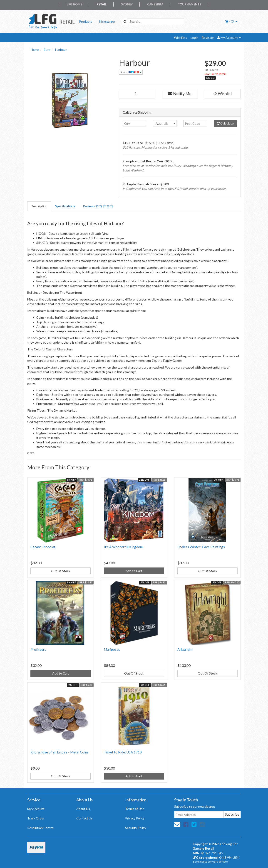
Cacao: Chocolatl (43, 547)
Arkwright (185, 649)
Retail (102, 4)
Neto (225, 862)
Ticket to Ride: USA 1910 (123, 752)
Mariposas (112, 649)
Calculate (225, 123)
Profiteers (38, 649)
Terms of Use (135, 809)
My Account (36, 809)
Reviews (98, 206)
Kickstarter (107, 21)
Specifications (65, 206)
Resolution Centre (40, 828)
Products (86, 21)
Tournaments (190, 4)
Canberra (155, 4)
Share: (131, 72)
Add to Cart (134, 571)
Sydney (127, 4)
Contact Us (84, 818)
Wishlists (181, 38)
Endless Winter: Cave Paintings (201, 547)
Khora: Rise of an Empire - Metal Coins (60, 752)
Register (208, 38)
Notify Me (180, 93)
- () (231, 21)
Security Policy (136, 828)
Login (194, 38)
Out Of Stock (61, 571)
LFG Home (74, 4)
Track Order (36, 818)
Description (39, 206)
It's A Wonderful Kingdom (123, 547)
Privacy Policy (135, 818)
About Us (83, 809)
